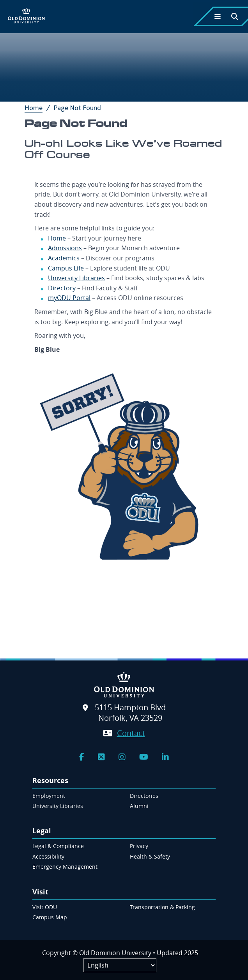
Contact (131, 733)
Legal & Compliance (58, 846)
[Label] (120, 965)
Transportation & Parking (162, 907)
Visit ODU (45, 907)
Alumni (139, 806)
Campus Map (50, 917)
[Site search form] (124, 605)
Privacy (139, 846)
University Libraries (76, 278)
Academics (64, 258)
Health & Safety (150, 856)
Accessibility (48, 856)
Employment (49, 796)
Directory (62, 288)
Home (38, 108)
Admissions (65, 248)
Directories (144, 796)
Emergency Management (65, 867)
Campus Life (66, 268)
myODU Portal (69, 298)
